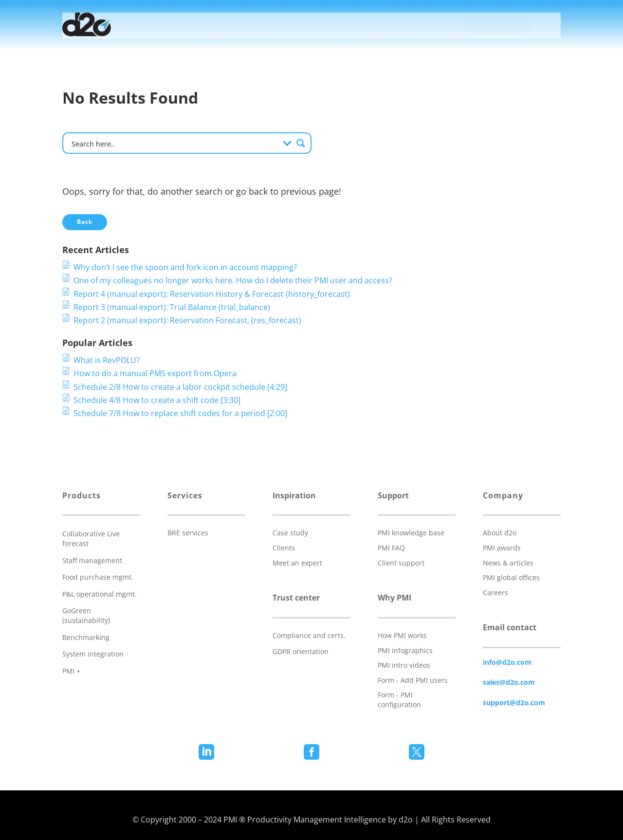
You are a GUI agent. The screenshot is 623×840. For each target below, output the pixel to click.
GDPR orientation (301, 651)
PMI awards (502, 548)
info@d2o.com (507, 662)
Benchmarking (86, 637)
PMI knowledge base (411, 533)
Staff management (92, 560)
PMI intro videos (404, 665)
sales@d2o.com (509, 682)
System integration (93, 654)
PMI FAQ (391, 548)
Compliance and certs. (309, 635)
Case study (290, 533)
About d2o (500, 533)
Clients (284, 548)
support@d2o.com (514, 703)
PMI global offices (511, 577)
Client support (401, 563)
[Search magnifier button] (301, 143)
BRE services (188, 533)
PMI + (71, 671)
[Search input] (174, 143)
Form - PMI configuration (399, 700)
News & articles (508, 563)
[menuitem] (163, 25)
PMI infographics (405, 650)
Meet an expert (297, 563)
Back (85, 222)
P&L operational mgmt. (100, 594)
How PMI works (402, 635)
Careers (495, 593)
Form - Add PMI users (413, 680)
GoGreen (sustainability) (86, 615)
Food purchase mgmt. (98, 577)
